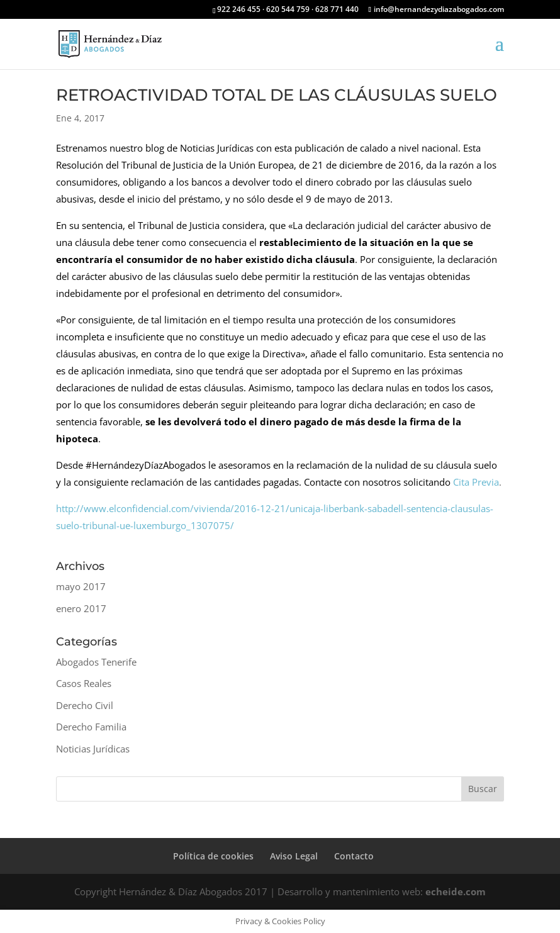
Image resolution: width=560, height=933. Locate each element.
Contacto (354, 856)
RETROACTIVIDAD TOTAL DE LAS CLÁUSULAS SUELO (277, 95)
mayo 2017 (81, 586)
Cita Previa (476, 482)
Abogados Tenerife (96, 662)
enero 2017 (81, 608)
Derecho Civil (85, 705)
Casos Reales (84, 683)
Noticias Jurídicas (93, 749)
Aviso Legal (294, 856)
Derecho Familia (91, 727)
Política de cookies (213, 856)
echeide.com (456, 891)
